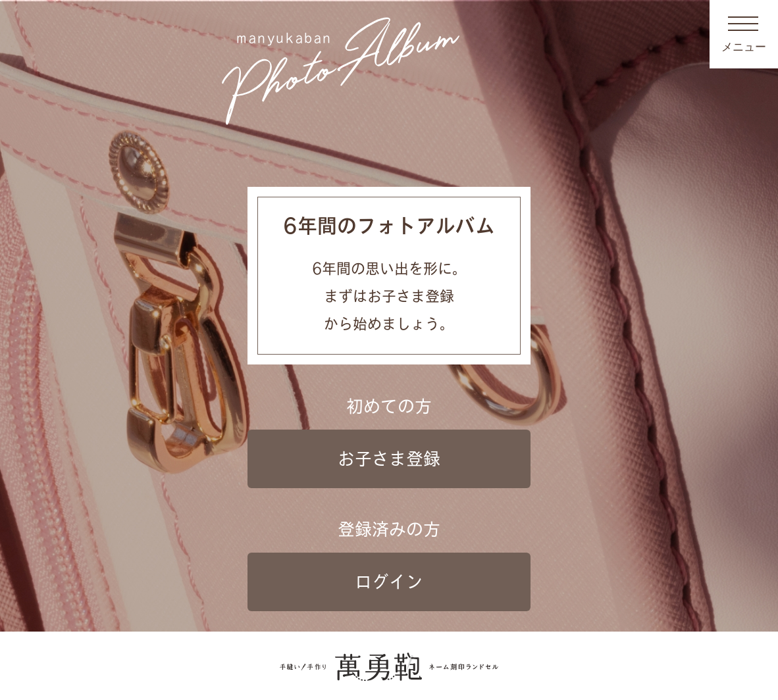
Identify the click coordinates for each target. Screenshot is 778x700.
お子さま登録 (389, 459)
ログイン (389, 582)
